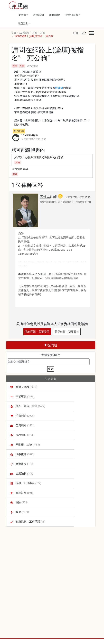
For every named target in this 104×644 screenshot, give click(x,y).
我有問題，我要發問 (37, 332)
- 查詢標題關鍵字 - (51, 355)
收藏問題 (19, 131)
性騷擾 (59, 88)
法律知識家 (71, 15)
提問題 (51, 345)
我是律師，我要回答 (67, 332)
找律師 (22, 15)
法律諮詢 (38, 15)
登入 (84, 33)
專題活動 (23, 23)
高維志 (45, 197)
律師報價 (54, 15)
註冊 (76, 33)
